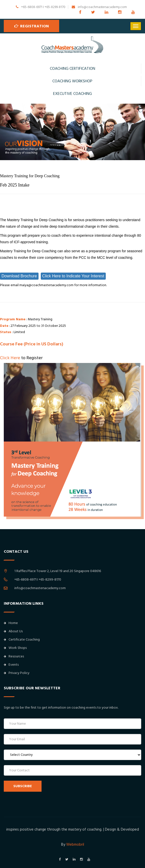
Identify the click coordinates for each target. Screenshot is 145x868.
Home (11, 623)
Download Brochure (19, 276)
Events (11, 665)
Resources (14, 656)
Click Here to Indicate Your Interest (73, 276)
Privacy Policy (17, 673)
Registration (32, 26)
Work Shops (15, 648)
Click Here (10, 358)
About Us (13, 631)
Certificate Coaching (22, 640)
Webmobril (75, 845)
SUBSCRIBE (23, 786)
